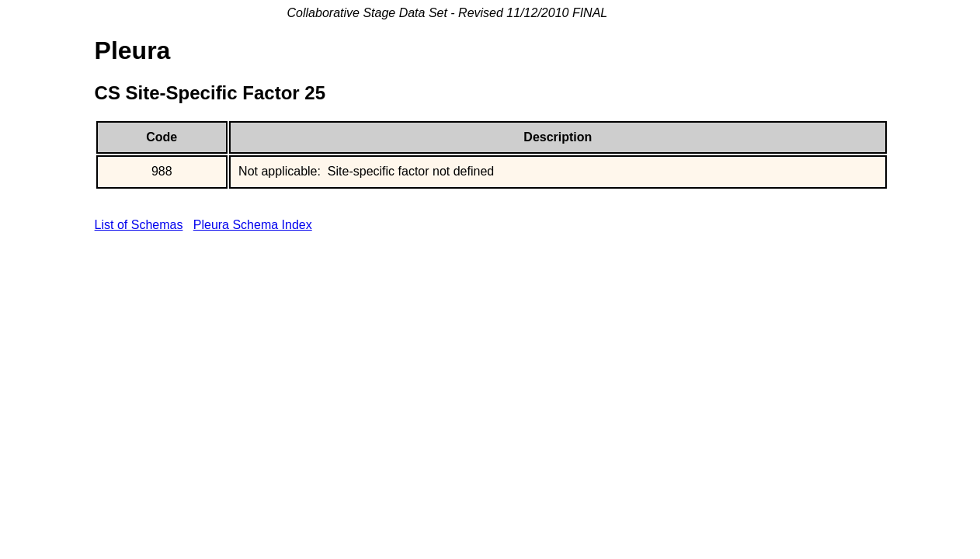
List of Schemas (139, 225)
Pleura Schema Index (253, 225)
